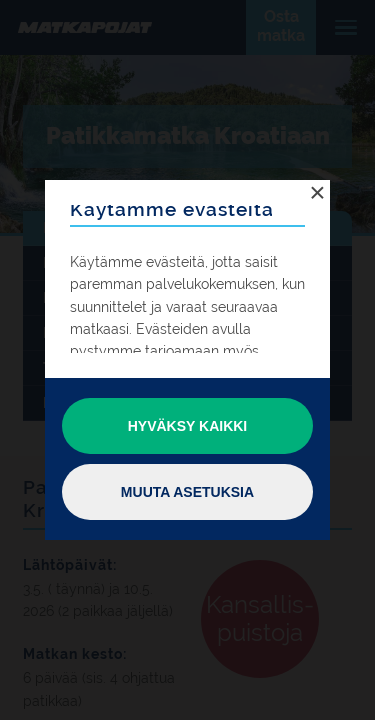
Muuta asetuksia (187, 492)
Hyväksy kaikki (188, 426)
